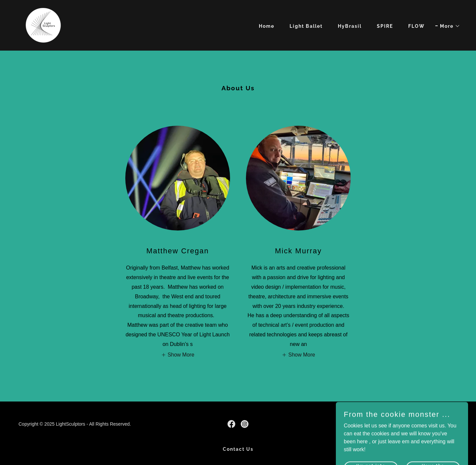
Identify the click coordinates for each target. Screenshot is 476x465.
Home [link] (267, 26)
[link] (43, 25)
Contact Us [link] (238, 449)
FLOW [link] (416, 26)
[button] (448, 26)
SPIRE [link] (385, 26)
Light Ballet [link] (306, 26)
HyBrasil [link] (350, 26)
